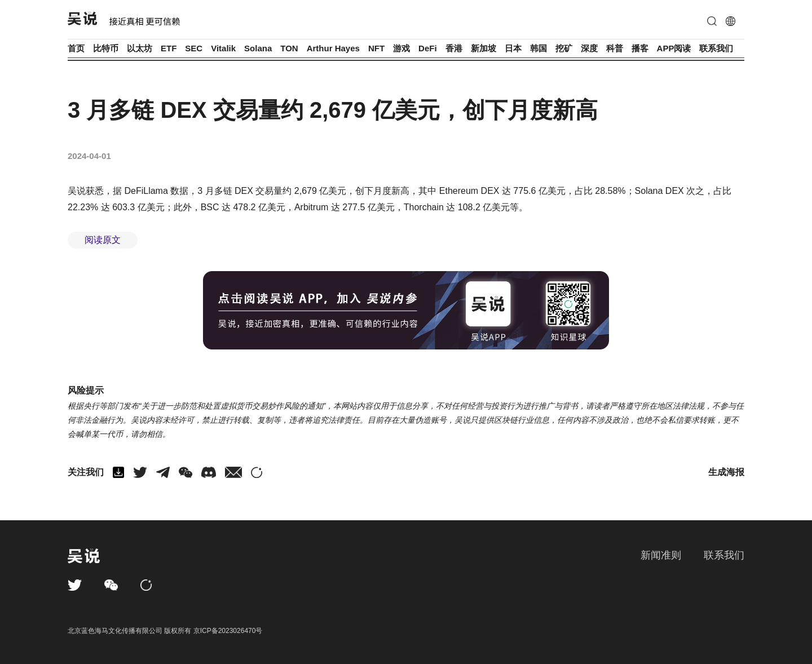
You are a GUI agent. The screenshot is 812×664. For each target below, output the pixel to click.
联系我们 (716, 48)
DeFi (428, 48)
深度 (589, 48)
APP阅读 (674, 48)
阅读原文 (103, 240)
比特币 (106, 48)
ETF (169, 48)
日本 (513, 48)
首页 (76, 48)
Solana (258, 48)
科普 (615, 48)
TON (289, 48)
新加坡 (484, 48)
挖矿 (564, 48)
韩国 (539, 48)
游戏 (401, 48)
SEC (194, 48)
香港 (454, 48)
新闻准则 (661, 555)
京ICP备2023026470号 (228, 631)
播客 (640, 48)
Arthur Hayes (333, 48)
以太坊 (140, 48)
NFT (376, 48)
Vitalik (223, 48)
